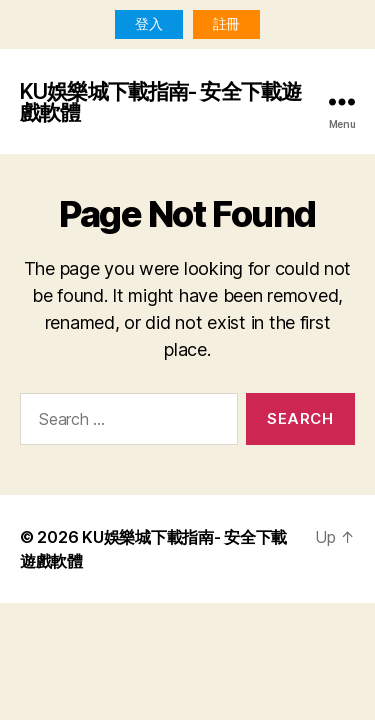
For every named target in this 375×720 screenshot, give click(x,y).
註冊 (226, 23)
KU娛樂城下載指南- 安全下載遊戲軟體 (160, 102)
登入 (148, 23)
